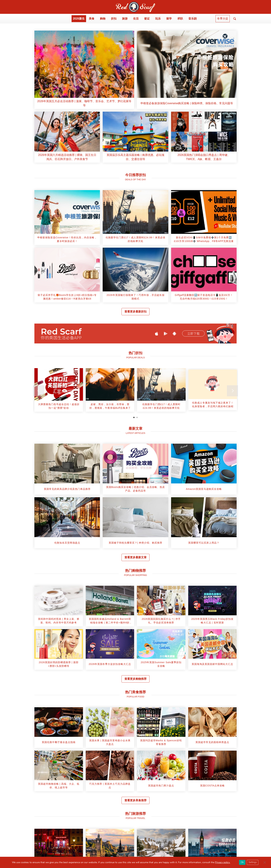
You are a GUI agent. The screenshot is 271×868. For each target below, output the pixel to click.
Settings (253, 862)
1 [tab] (134, 417)
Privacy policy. (223, 862)
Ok (242, 862)
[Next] (232, 391)
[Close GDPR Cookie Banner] (265, 862)
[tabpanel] (59, 391)
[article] (84, 70)
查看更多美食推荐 (135, 800)
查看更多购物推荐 (135, 679)
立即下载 (193, 334)
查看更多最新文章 (135, 557)
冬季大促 (223, 19)
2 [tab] (137, 417)
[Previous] (39, 391)
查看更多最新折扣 (135, 312)
